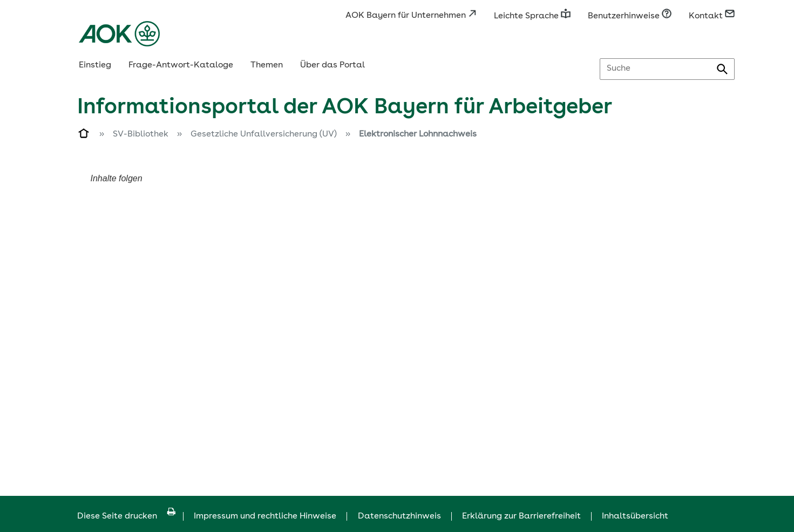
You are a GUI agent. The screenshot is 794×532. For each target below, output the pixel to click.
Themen (267, 65)
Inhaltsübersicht (635, 516)
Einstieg (95, 65)
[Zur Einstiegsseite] (84, 135)
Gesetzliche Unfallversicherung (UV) (264, 134)
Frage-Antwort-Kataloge (181, 65)
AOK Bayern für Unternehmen (411, 16)
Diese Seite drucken (126, 516)
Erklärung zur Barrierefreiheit (521, 516)
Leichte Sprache (532, 16)
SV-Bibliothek (141, 134)
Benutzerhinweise (630, 16)
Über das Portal (332, 65)
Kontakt (712, 16)
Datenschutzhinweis (399, 516)
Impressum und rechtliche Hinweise (265, 516)
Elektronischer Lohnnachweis (418, 134)
